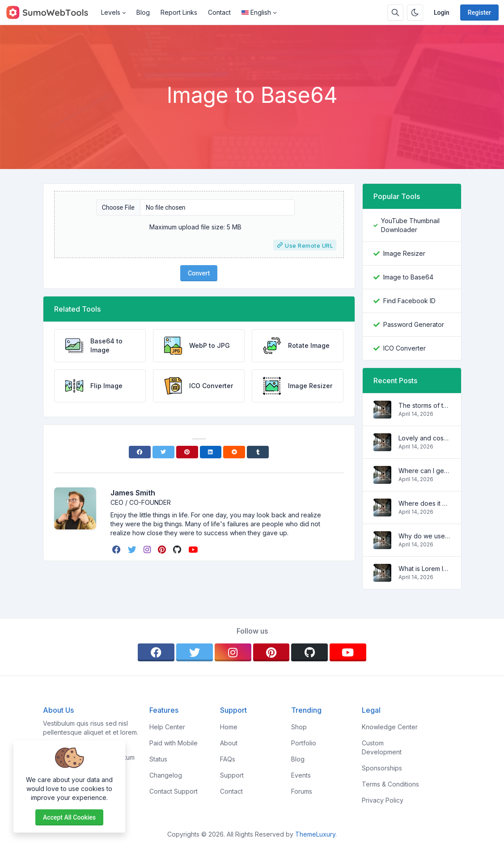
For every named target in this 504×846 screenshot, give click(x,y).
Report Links (179, 12)
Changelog (166, 775)
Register (479, 13)
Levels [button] (111, 12)
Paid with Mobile (174, 743)
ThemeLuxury (315, 834)
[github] (178, 550)
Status (158, 759)
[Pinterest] (187, 452)
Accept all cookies (69, 817)
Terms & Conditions (390, 784)
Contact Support (174, 791)
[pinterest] (163, 550)
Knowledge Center (390, 727)
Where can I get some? (424, 471)
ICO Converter (404, 348)
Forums (302, 791)
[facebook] (117, 550)
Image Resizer (404, 253)
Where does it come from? (424, 503)
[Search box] (395, 13)
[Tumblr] (258, 452)
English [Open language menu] (256, 12)
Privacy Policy (383, 800)
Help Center (167, 727)
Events (301, 775)
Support (232, 775)
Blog (143, 12)
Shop (299, 727)
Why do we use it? (424, 536)
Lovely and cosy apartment (424, 438)
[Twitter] (163, 452)
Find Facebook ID (409, 301)
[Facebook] (140, 452)
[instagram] (148, 550)
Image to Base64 (408, 277)
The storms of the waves (424, 405)
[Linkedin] (211, 452)
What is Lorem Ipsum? (424, 569)
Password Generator (414, 324)
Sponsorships (382, 768)
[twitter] (133, 550)
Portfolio (304, 743)
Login (442, 13)
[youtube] (194, 550)
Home (229, 727)
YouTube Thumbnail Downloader (410, 225)
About (229, 743)
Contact (219, 12)
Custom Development (382, 747)
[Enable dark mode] (415, 13)
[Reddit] (234, 452)
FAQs (228, 759)
